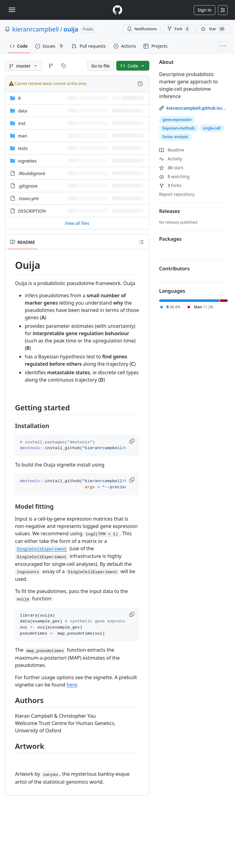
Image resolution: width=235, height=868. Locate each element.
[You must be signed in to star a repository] (213, 29)
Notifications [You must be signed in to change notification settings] (142, 29)
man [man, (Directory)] (23, 136)
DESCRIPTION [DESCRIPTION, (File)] (32, 211)
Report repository (177, 194)
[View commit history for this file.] (140, 84)
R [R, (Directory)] (19, 98)
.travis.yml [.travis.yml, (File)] (28, 198)
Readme (172, 150)
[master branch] (23, 66)
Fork (179, 29)
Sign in (205, 10)
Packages (170, 239)
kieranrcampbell (35, 29)
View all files (77, 223)
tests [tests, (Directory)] (23, 148)
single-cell (212, 128)
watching (174, 176)
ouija (71, 29)
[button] (132, 441)
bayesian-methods (179, 128)
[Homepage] (117, 10)
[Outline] (141, 242)
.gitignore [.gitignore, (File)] (28, 186)
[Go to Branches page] (51, 66)
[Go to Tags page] (64, 66)
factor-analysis (175, 137)
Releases (170, 211)
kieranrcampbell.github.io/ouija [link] (200, 108)
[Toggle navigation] (12, 10)
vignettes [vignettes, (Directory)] (27, 161)
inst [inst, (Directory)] (22, 123)
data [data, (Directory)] (22, 111)
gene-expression (177, 120)
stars (171, 168)
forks (170, 185)
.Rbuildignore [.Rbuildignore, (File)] (32, 173)
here (72, 685)
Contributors (174, 269)
